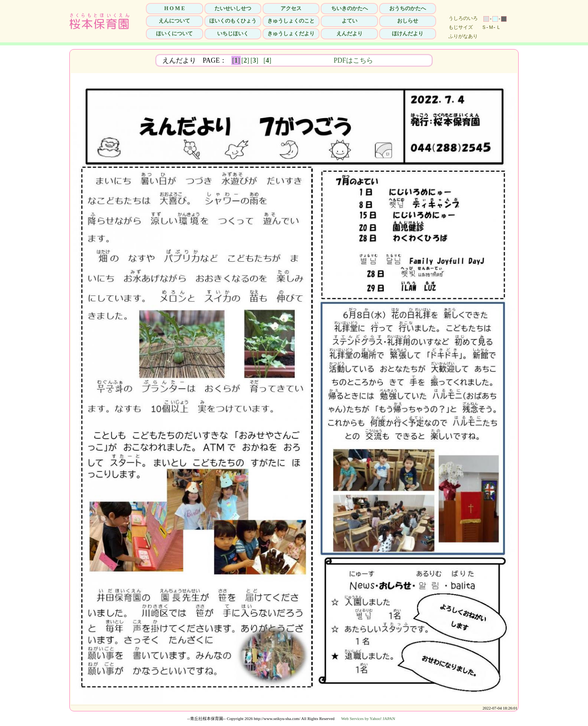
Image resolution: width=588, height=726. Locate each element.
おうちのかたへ (408, 8)
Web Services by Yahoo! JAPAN (368, 718)
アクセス (291, 8)
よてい (349, 21)
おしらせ (408, 21)
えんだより (349, 34)
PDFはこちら (401, 60)
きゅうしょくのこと (291, 21)
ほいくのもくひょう (233, 21)
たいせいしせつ (233, 8)
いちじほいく (233, 34)
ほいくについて (174, 34)
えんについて (174, 21)
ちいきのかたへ (349, 8)
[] (236, 60)
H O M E (175, 8)
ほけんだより (408, 34)
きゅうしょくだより (291, 34)
